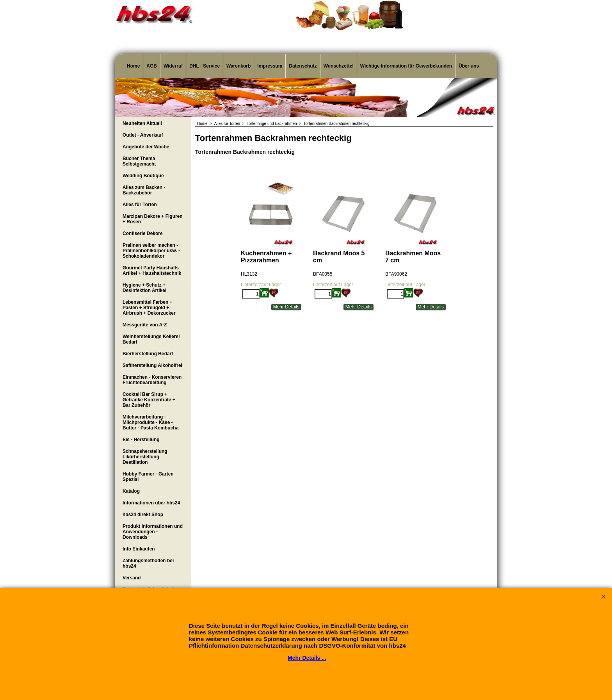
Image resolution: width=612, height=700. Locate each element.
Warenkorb (238, 66)
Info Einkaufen (139, 549)
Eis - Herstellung (141, 440)
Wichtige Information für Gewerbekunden (406, 66)
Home (133, 66)
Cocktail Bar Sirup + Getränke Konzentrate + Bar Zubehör (149, 400)
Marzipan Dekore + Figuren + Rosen (153, 219)
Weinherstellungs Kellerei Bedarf (151, 339)
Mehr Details (286, 307)
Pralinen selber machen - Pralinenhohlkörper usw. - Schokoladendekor (151, 251)
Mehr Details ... (307, 658)
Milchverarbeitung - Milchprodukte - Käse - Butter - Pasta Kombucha (150, 422)
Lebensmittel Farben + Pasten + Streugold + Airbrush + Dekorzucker (149, 308)
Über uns (469, 66)
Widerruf (173, 66)
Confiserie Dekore (143, 233)
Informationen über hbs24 (151, 503)
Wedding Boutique (143, 176)
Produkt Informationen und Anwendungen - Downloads (153, 532)
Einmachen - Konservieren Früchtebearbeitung (152, 380)
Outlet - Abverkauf (143, 135)
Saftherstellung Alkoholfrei (152, 365)
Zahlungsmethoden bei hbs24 (148, 563)
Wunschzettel (339, 66)
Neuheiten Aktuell (142, 123)
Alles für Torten (140, 205)
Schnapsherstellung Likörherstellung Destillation (145, 457)
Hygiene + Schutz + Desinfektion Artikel (144, 288)
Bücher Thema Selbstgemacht (139, 161)
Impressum (270, 66)
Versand (132, 578)
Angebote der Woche (146, 147)
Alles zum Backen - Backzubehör (144, 190)
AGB (152, 66)
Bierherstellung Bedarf (148, 354)
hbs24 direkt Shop (143, 515)
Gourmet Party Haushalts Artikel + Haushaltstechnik (152, 271)
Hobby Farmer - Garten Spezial (148, 477)
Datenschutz (303, 66)
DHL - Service (205, 66)
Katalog (131, 491)
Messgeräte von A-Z (145, 325)
